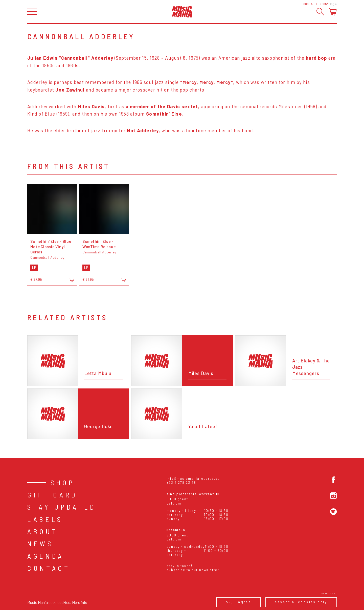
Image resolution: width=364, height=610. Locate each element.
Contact (49, 568)
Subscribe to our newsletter (193, 570)
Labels (45, 519)
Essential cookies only (301, 602)
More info (80, 602)
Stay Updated (62, 507)
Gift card (52, 495)
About (43, 531)
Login (333, 4)
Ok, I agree (238, 602)
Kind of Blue (41, 114)
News (40, 543)
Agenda (46, 556)
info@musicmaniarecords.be (193, 478)
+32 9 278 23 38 (181, 483)
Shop (63, 483)
